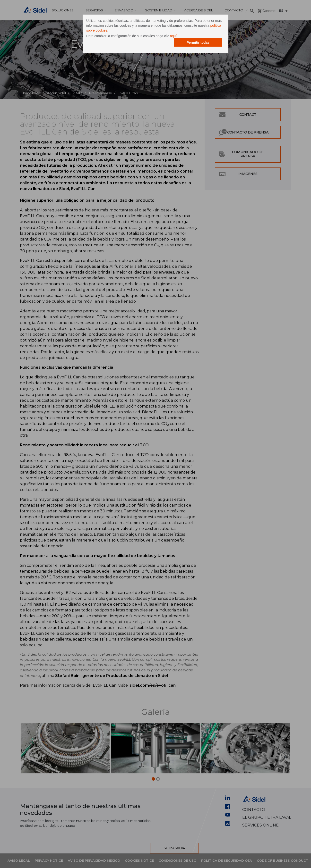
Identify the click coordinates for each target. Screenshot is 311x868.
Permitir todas (198, 42)
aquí (173, 36)
